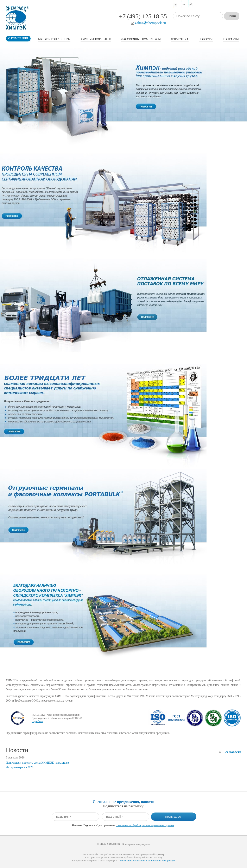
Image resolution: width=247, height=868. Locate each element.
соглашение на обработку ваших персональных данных (145, 825)
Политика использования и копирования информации (147, 861)
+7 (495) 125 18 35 (143, 16)
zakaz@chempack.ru (150, 23)
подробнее (37, 721)
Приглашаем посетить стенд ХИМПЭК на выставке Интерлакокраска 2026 (38, 765)
